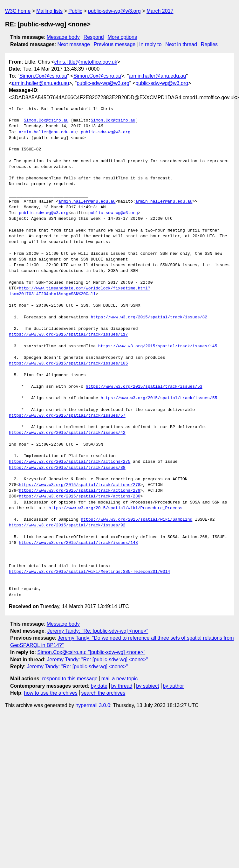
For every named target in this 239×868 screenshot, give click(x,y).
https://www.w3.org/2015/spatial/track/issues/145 (158, 346)
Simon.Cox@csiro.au (43, 76)
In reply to (150, 44)
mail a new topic (120, 679)
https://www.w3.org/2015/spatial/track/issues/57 (67, 416)
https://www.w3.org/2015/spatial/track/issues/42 (67, 433)
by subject (147, 686)
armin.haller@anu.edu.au (157, 76)
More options (123, 37)
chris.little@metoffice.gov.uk (86, 62)
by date (99, 686)
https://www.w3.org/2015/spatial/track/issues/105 (68, 364)
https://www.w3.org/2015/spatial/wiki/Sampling (137, 520)
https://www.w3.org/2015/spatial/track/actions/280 (79, 496)
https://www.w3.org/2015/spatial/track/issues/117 (68, 335)
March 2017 (160, 11)
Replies (209, 44)
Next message (74, 44)
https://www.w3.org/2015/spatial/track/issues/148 (78, 543)
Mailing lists (49, 11)
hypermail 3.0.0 (93, 705)
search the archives (103, 693)
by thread (122, 686)
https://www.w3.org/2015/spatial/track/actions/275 (70, 462)
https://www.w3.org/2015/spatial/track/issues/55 (159, 398)
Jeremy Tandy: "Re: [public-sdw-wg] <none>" (98, 631)
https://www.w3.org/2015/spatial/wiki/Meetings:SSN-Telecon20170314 (89, 572)
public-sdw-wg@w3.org (114, 11)
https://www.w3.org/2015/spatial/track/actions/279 (79, 491)
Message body (63, 37)
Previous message (115, 44)
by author (173, 686)
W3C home (18, 11)
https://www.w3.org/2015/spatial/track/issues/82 (149, 317)
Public (75, 11)
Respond (94, 37)
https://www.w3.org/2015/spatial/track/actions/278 (79, 485)
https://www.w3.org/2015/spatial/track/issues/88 (67, 468)
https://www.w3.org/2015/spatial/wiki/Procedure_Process (116, 508)
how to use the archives (51, 693)
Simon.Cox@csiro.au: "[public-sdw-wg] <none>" (91, 652)
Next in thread (181, 44)
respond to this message (70, 679)
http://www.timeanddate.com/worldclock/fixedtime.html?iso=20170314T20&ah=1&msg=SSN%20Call (80, 291)
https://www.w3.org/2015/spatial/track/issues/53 (144, 387)
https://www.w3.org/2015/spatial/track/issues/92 (67, 525)
